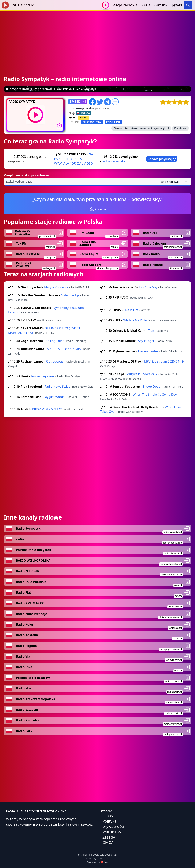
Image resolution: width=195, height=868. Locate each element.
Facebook (180, 128)
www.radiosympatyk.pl (154, 128)
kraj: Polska (64, 89)
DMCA (108, 842)
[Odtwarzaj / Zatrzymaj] (106, 5)
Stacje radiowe (125, 5)
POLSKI (84, 118)
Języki (177, 5)
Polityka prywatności (113, 824)
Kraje (146, 5)
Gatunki (161, 5)
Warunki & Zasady (112, 834)
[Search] (188, 5)
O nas (108, 816)
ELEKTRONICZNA (92, 122)
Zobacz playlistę (162, 159)
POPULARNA (113, 122)
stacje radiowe (43, 89)
